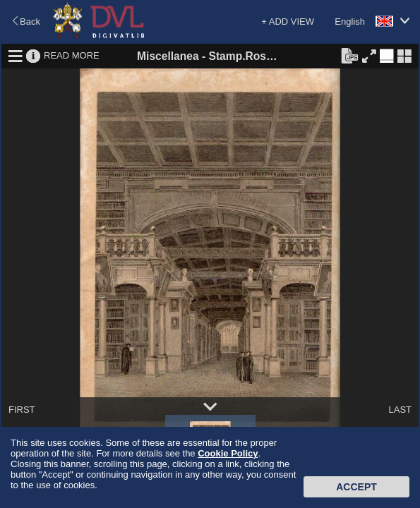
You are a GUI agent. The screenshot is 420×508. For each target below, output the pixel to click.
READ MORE (72, 55)
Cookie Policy (228, 453)
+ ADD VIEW (288, 22)
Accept (356, 487)
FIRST (22, 410)
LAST (400, 410)
